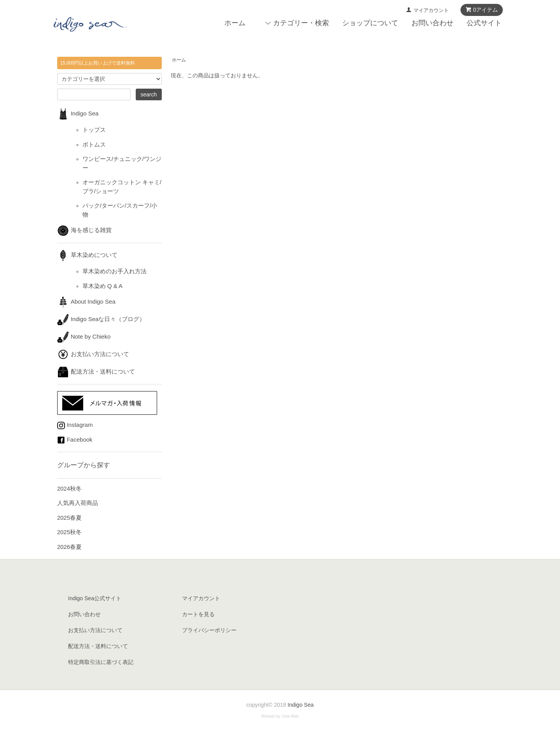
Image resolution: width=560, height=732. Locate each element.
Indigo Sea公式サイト (95, 598)
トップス (94, 130)
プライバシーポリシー (209, 630)
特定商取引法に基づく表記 (101, 662)
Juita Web (290, 716)
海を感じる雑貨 (87, 230)
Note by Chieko (84, 336)
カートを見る (198, 614)
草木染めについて (87, 255)
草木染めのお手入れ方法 (115, 271)
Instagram (75, 425)
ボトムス (94, 144)
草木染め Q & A (102, 286)
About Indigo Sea (86, 301)
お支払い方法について (93, 354)
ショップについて (370, 23)
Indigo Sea (78, 113)
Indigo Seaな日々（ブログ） (101, 319)
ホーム (235, 23)
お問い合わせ (432, 23)
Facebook (75, 439)
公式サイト (484, 23)
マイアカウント (431, 10)
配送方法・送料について (96, 371)
